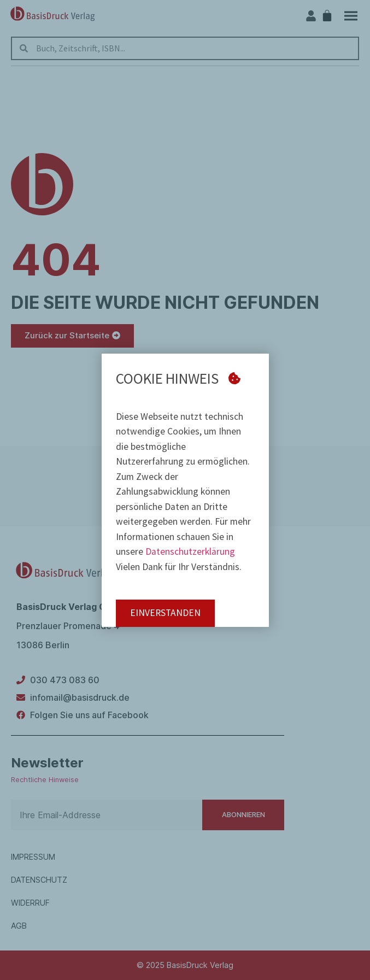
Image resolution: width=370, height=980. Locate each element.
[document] (185, 490)
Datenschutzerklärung (190, 551)
